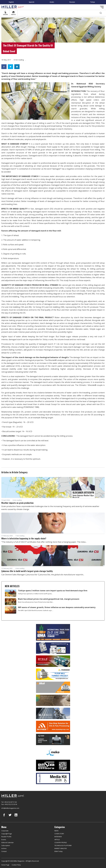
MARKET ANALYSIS (61, 848)
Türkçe (93, 2)
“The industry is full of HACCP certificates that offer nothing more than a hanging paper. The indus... (44, 542)
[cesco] (53, 713)
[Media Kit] (53, 778)
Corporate (5, 831)
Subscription (6, 845)
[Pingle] (53, 674)
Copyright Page (7, 834)
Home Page (5, 865)
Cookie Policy (16, 865)
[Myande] (53, 726)
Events (4, 840)
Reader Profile (6, 837)
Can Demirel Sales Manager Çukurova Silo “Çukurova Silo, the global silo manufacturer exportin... (43, 575)
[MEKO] (53, 752)
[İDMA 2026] (53, 632)
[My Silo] (53, 661)
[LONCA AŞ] (53, 765)
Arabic (52, 2)
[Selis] (53, 687)
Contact (4, 851)
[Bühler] (53, 700)
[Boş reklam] (53, 648)
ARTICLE (57, 840)
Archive (4, 848)
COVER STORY (59, 834)
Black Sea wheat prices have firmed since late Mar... (36, 602)
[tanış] (53, 739)
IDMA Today (59, 851)
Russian (72, 2)
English (11, 2)
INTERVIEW (58, 837)
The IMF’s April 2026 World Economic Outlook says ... (36, 610)
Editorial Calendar (7, 842)
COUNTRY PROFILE (61, 842)
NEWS (56, 831)
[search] (101, 13)
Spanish (32, 2)
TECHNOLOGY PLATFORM (63, 845)
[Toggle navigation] (102, 7)
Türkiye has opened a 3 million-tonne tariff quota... (35, 594)
